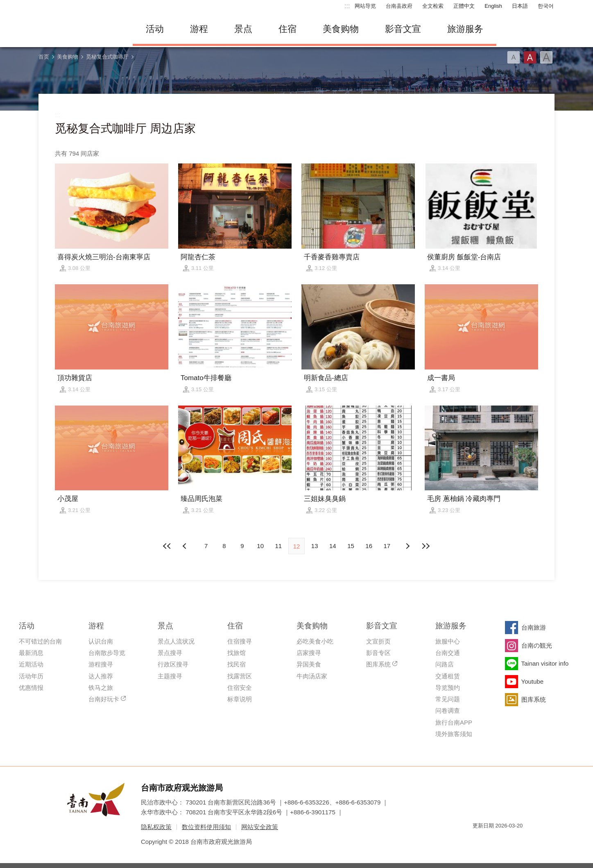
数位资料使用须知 (206, 827)
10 (260, 546)
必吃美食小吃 (315, 641)
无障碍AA (508, 840)
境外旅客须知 (454, 734)
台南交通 (448, 653)
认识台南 (101, 641)
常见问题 (448, 699)
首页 (44, 57)
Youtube (533, 681)
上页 (407, 546)
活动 (155, 29)
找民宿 (237, 664)
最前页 (167, 546)
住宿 (287, 29)
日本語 (520, 6)
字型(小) (514, 57)
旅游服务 (465, 29)
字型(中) (530, 57)
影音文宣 (403, 29)
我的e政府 (479, 840)
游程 (199, 29)
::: (347, 6)
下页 (186, 546)
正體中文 (464, 6)
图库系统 (378, 664)
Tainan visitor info (545, 663)
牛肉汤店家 (312, 676)
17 (387, 546)
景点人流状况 (176, 641)
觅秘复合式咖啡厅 (107, 57)
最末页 (426, 546)
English (493, 6)
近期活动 (31, 664)
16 (369, 546)
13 (315, 546)
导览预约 (448, 688)
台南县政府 (399, 6)
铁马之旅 (101, 688)
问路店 (445, 664)
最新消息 (31, 653)
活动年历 (31, 676)
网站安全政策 (260, 827)
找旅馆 (237, 653)
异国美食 (309, 664)
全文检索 (433, 6)
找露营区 (240, 676)
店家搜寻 (309, 653)
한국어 (546, 6)
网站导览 (365, 6)
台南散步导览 (107, 653)
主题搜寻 (170, 676)
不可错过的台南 (40, 641)
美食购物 (341, 29)
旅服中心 (448, 641)
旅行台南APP (454, 722)
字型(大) (546, 57)
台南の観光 (537, 645)
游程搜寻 (101, 664)
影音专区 (378, 653)
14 (333, 546)
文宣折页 (378, 641)
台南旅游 (534, 627)
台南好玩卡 (104, 699)
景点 (243, 29)
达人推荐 (101, 676)
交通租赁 (448, 676)
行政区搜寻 (173, 664)
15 (351, 546)
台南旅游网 (79, 29)
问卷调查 (448, 710)
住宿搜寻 (240, 641)
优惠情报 (31, 688)
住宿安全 (240, 688)
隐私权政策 (156, 827)
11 (278, 546)
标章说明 (240, 699)
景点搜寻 (170, 653)
